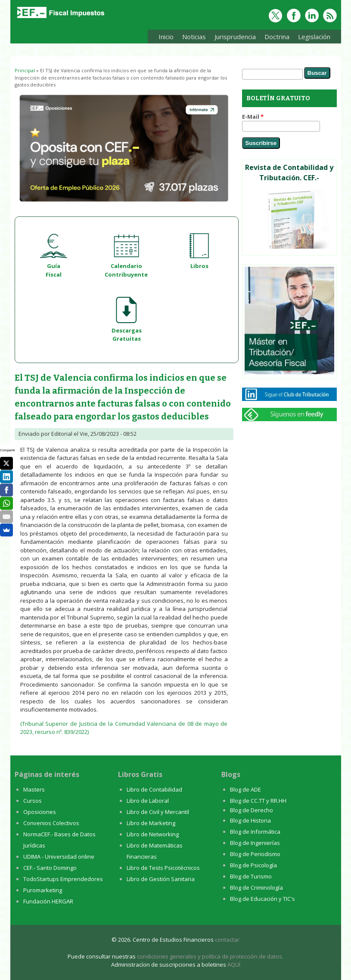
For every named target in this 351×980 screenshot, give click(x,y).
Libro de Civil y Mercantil (158, 812)
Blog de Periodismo (255, 854)
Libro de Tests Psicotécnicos (163, 868)
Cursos (33, 801)
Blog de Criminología (256, 888)
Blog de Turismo (251, 876)
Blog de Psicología (253, 865)
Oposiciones (40, 812)
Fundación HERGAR (48, 901)
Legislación (312, 38)
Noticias (194, 37)
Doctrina (275, 38)
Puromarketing (43, 890)
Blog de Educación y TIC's (262, 899)
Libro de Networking (153, 834)
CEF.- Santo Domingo (50, 868)
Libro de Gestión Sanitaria (161, 879)
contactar (227, 940)
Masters (34, 789)
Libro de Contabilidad (154, 789)
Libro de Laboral (148, 801)
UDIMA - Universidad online (59, 857)
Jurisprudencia (233, 38)
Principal (25, 70)
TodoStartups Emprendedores (63, 879)
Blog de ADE (245, 789)
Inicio (166, 37)
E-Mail (253, 117)
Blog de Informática (255, 832)
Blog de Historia (250, 820)
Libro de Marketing (151, 823)
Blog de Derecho (252, 810)
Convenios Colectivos (51, 823)
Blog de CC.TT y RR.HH (258, 801)
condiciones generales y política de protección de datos (210, 956)
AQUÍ (234, 965)
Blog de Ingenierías (255, 843)
